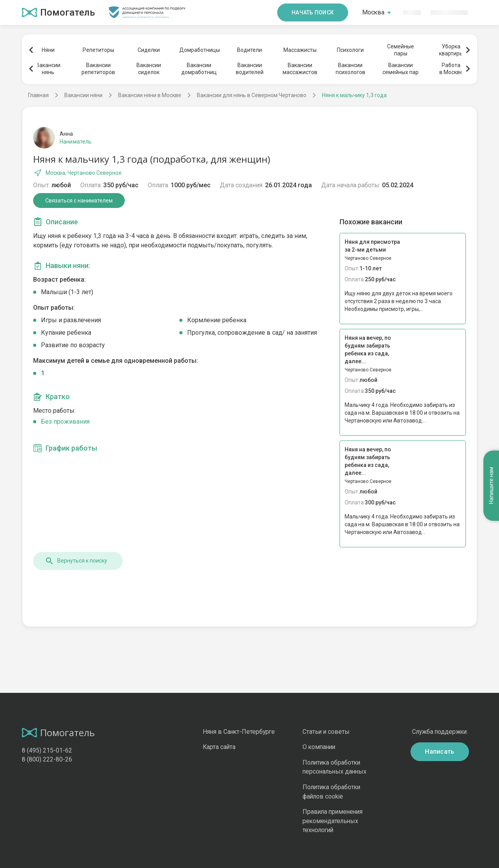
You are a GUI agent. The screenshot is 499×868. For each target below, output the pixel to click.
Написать (440, 752)
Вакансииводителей (250, 69)
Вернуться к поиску (76, 561)
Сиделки (149, 50)
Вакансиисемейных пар (401, 69)
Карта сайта (219, 747)
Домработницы (199, 50)
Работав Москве (451, 69)
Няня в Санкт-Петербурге (239, 732)
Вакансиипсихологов (350, 69)
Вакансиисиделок (149, 69)
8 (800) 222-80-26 (47, 759)
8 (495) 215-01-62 (47, 750)
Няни (48, 50)
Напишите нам (491, 486)
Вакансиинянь (48, 69)
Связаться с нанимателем (79, 201)
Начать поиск (313, 12)
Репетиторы (98, 50)
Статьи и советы (326, 732)
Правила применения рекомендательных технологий (333, 821)
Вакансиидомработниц (199, 69)
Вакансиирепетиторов (98, 69)
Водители (249, 50)
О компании (319, 747)
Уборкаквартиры (451, 50)
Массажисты (300, 50)
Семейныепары (401, 50)
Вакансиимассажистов (300, 69)
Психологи (350, 50)
